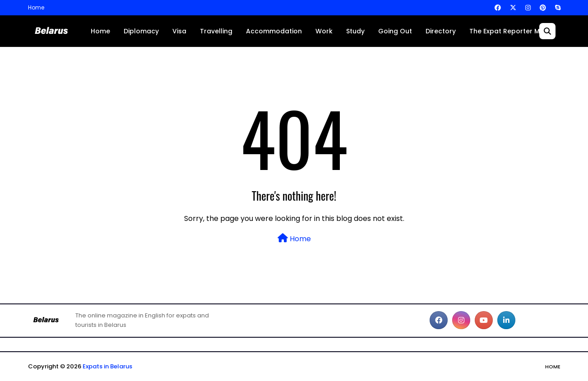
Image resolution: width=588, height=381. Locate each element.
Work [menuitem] (324, 31)
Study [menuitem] (355, 31)
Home (36, 7)
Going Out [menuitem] (395, 31)
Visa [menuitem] (179, 31)
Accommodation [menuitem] (274, 31)
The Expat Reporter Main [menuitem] (509, 31)
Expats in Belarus (107, 366)
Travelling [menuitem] (216, 31)
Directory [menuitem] (441, 31)
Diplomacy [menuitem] (141, 31)
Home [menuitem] (100, 31)
